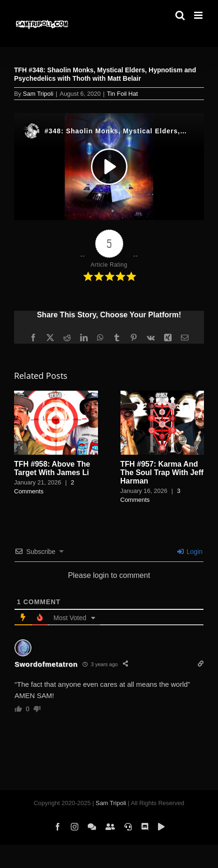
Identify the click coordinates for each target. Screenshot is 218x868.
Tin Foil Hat (122, 94)
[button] (21, 448)
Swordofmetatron (46, 664)
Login (190, 552)
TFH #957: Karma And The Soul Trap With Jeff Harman (162, 472)
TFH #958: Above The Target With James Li (52, 468)
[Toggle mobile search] (180, 15)
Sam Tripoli (38, 94)
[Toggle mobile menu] (199, 15)
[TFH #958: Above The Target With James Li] (56, 395)
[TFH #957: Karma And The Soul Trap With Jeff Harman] (162, 395)
